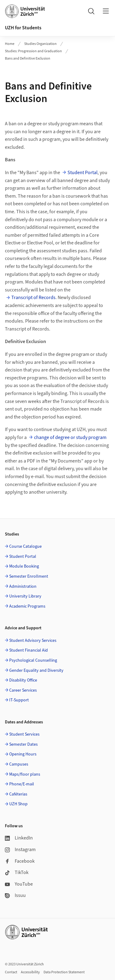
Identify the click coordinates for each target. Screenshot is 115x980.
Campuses (19, 764)
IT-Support (19, 700)
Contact (11, 972)
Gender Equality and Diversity (36, 671)
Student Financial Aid (29, 650)
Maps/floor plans (25, 774)
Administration (23, 587)
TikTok (17, 872)
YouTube (19, 884)
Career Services (23, 690)
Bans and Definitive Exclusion (28, 59)
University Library (25, 596)
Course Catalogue (25, 547)
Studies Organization (40, 44)
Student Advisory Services (33, 641)
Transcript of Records (33, 298)
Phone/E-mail (22, 784)
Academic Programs (27, 606)
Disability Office (23, 680)
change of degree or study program (70, 437)
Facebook (20, 861)
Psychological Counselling (33, 660)
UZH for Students (23, 28)
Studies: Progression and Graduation (33, 51)
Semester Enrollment (29, 576)
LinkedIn (19, 838)
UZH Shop (18, 804)
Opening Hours (23, 754)
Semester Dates (23, 744)
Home (10, 44)
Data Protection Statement (64, 972)
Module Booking (24, 566)
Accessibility (30, 972)
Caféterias (18, 794)
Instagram (20, 850)
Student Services (24, 734)
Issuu (15, 895)
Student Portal (82, 173)
